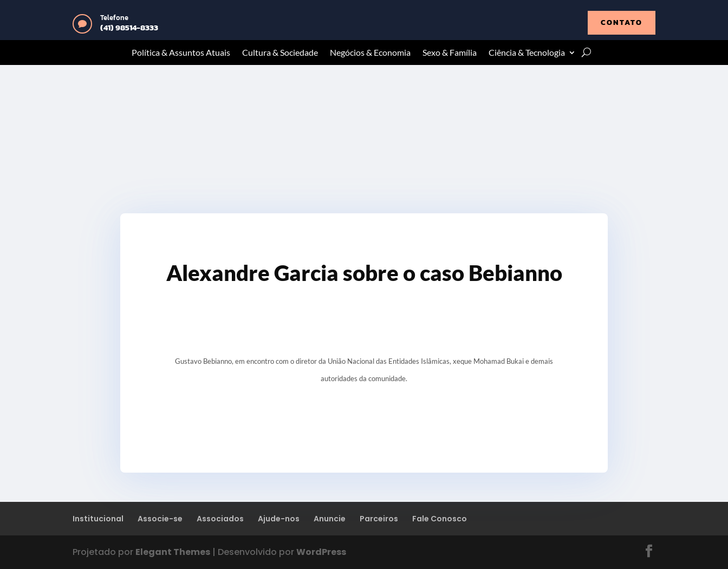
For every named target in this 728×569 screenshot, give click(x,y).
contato (622, 22)
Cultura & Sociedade (280, 53)
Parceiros (379, 519)
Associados (220, 519)
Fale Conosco (440, 519)
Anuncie (330, 519)
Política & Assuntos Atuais (181, 53)
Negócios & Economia (370, 53)
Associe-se (160, 519)
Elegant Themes (173, 552)
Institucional (98, 519)
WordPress (321, 552)
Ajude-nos (279, 519)
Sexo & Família (450, 53)
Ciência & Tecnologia (527, 53)
